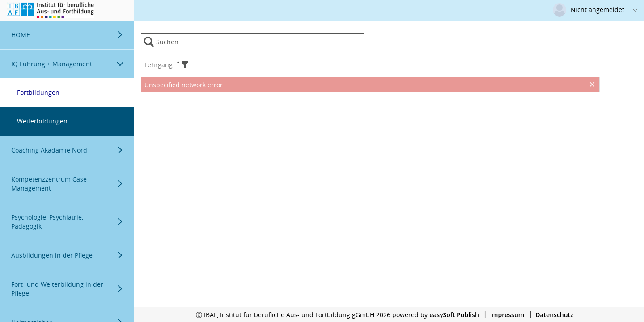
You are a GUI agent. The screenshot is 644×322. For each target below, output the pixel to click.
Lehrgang (166, 65)
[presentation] (370, 114)
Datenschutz (554, 315)
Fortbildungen (38, 92)
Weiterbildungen (42, 121)
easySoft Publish (454, 315)
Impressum (507, 315)
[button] (185, 64)
